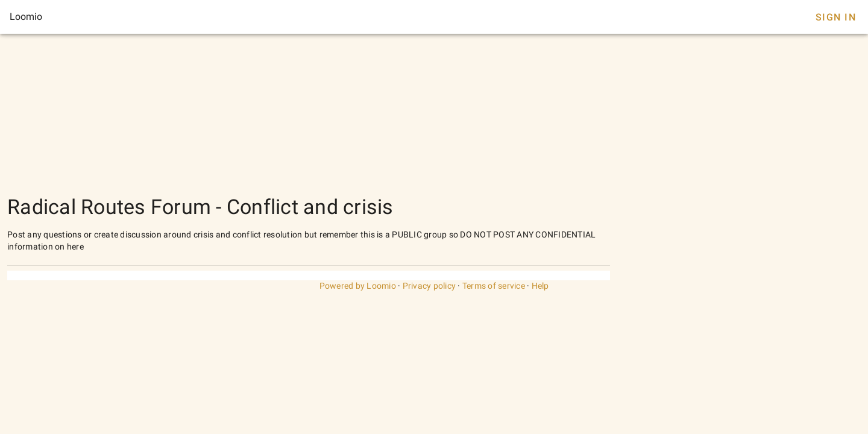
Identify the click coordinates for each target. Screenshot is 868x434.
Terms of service (494, 286)
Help (540, 286)
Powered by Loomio (358, 286)
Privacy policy (429, 286)
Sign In (836, 17)
